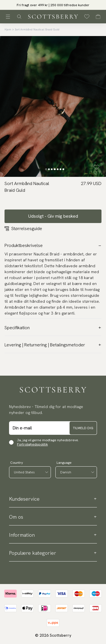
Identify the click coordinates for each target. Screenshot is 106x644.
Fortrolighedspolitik (32, 444)
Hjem (8, 29)
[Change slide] (46, 169)
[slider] (53, 5)
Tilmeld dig (83, 428)
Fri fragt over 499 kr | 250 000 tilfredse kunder (53, 5)
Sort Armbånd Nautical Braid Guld (37, 29)
